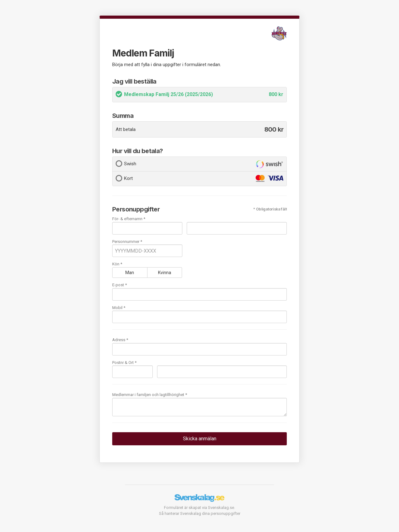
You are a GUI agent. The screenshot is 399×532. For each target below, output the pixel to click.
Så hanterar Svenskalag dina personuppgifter (200, 513)
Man (130, 273)
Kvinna (165, 273)
